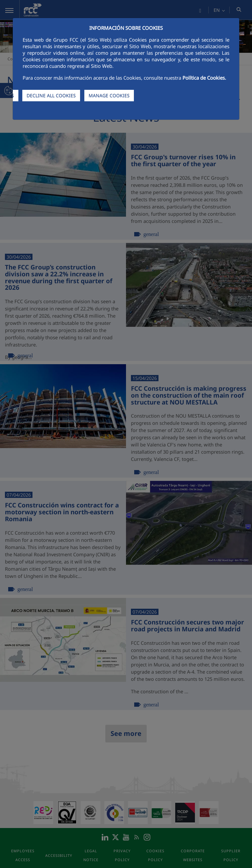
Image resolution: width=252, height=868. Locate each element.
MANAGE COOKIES (109, 96)
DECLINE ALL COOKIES (51, 96)
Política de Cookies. (204, 78)
